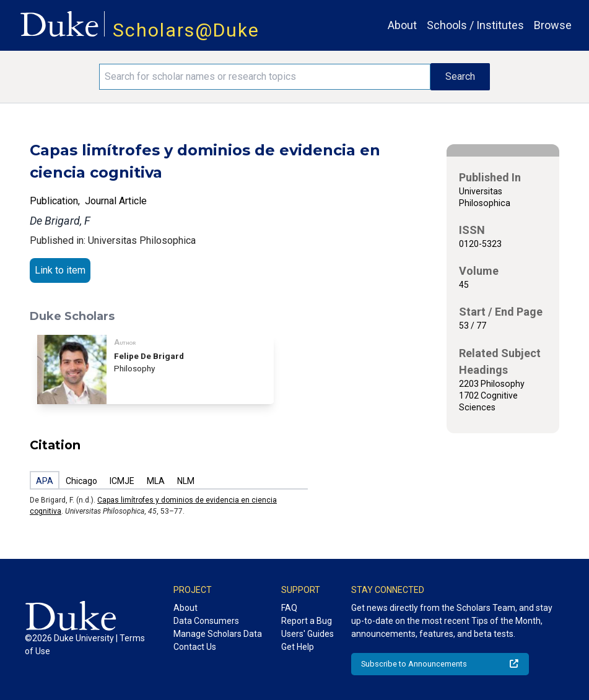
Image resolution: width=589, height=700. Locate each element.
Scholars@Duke (186, 30)
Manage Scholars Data (218, 634)
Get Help (298, 647)
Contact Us (195, 647)
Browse (553, 25)
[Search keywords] (265, 77)
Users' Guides (308, 634)
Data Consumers (206, 621)
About (402, 25)
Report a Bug (307, 621)
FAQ (289, 608)
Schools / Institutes (475, 25)
